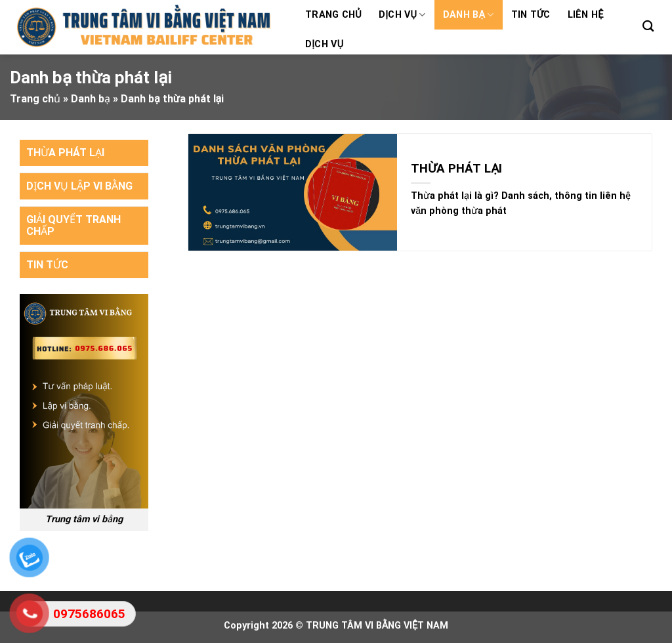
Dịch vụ (402, 15)
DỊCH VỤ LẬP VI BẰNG (79, 186)
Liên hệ (586, 15)
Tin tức (531, 15)
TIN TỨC (47, 265)
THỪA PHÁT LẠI (65, 153)
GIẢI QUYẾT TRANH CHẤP (73, 225)
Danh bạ (469, 15)
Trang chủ (333, 15)
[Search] (648, 27)
